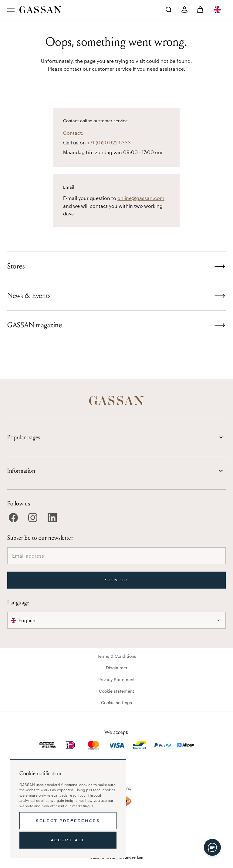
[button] (218, 10)
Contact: (73, 133)
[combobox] (218, 10)
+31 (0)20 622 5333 (109, 142)
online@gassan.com (141, 198)
